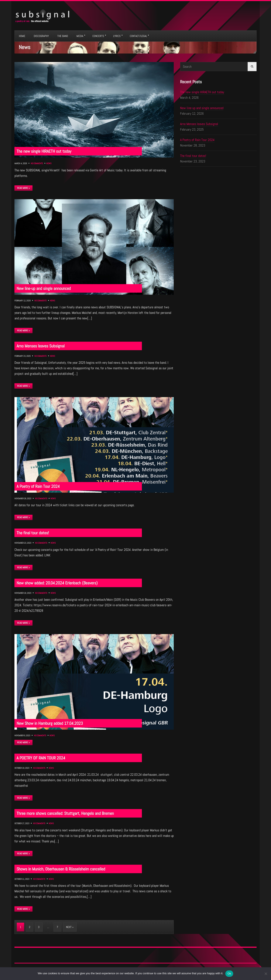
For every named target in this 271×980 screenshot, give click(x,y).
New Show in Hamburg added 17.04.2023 (50, 723)
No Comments (37, 163)
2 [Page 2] (30, 927)
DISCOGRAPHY (41, 36)
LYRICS (117, 36)
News (49, 163)
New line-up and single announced (44, 288)
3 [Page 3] (39, 927)
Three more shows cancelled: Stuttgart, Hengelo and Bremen (65, 813)
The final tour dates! (33, 533)
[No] (266, 974)
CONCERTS (98, 36)
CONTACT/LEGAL (138, 36)
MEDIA (80, 36)
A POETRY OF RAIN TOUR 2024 (41, 758)
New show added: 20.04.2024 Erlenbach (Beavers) (57, 583)
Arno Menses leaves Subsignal (41, 346)
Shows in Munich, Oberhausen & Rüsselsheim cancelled (61, 869)
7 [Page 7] (57, 927)
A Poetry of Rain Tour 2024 (38, 486)
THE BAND (63, 36)
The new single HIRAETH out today (44, 151)
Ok (229, 974)
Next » (70, 927)
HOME (22, 36)
